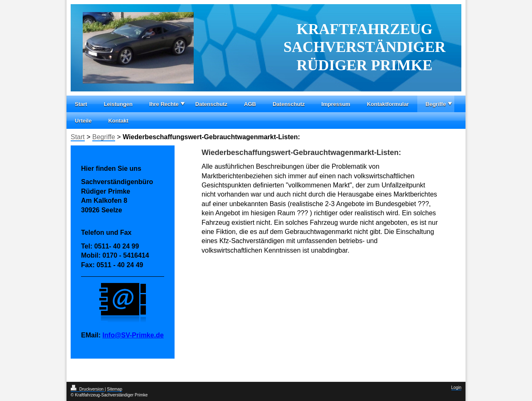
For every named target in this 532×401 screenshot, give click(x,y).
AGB (250, 104)
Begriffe (436, 104)
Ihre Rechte (164, 104)
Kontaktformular (388, 104)
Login (456, 387)
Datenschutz (211, 104)
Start (81, 104)
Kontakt (118, 121)
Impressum (336, 104)
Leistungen (118, 104)
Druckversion (88, 389)
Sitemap (115, 389)
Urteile (83, 121)
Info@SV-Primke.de (133, 335)
